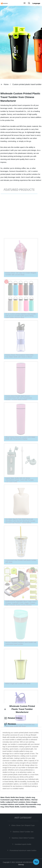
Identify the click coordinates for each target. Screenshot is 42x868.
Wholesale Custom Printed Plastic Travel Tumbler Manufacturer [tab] (20, 709)
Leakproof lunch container (15, 802)
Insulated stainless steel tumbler (13, 804)
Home (6, 84)
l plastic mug (30, 797)
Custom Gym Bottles (28, 807)
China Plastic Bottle (12, 807)
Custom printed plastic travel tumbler (27, 84)
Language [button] (36, 3)
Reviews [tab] (10, 724)
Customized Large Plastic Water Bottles (15, 800)
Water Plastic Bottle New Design (12, 797)
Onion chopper (32, 802)
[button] (25, 3)
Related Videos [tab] (13, 718)
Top (36, 862)
